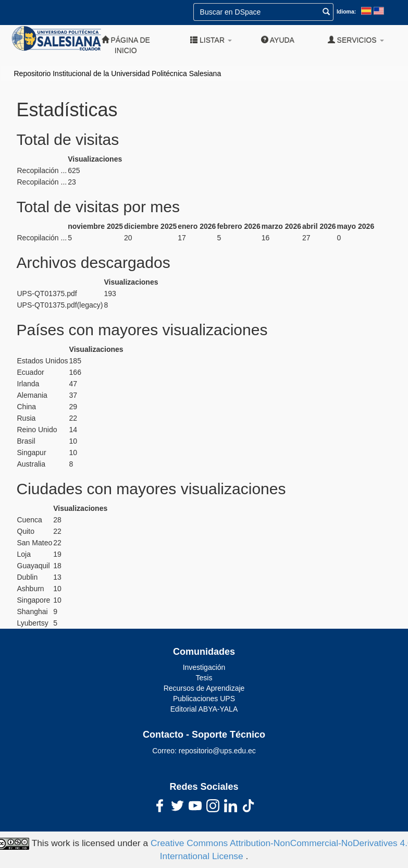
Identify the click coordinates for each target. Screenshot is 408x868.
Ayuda (278, 40)
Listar (211, 40)
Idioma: (346, 11)
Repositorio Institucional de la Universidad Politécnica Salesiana (118, 74)
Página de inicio (126, 45)
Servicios (356, 40)
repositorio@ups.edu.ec (217, 751)
